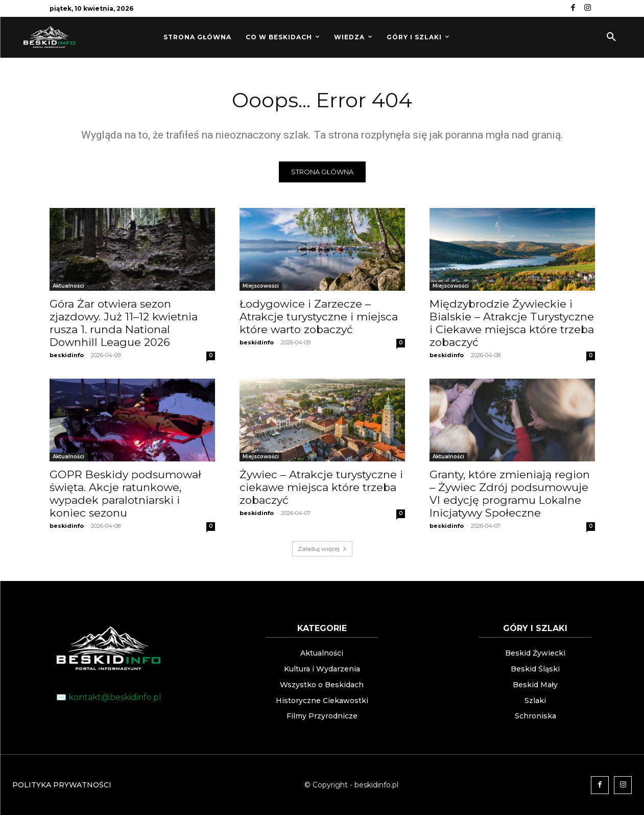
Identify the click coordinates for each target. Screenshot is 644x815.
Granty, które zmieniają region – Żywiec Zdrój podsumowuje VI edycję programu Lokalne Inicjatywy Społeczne (510, 494)
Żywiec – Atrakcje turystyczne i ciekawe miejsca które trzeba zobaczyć (321, 487)
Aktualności (68, 286)
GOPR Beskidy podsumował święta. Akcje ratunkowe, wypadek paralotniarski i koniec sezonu (125, 494)
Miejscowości (261, 286)
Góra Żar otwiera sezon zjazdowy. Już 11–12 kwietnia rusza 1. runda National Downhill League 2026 (124, 323)
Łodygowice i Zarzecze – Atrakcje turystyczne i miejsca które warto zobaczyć (319, 317)
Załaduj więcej (322, 549)
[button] (611, 37)
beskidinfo (67, 355)
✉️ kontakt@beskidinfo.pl (109, 697)
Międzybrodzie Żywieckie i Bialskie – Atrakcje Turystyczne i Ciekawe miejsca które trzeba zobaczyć (512, 323)
